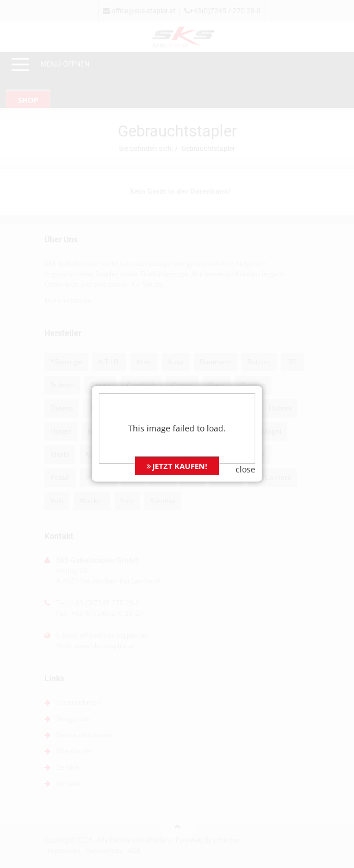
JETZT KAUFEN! (177, 448)
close (245, 451)
